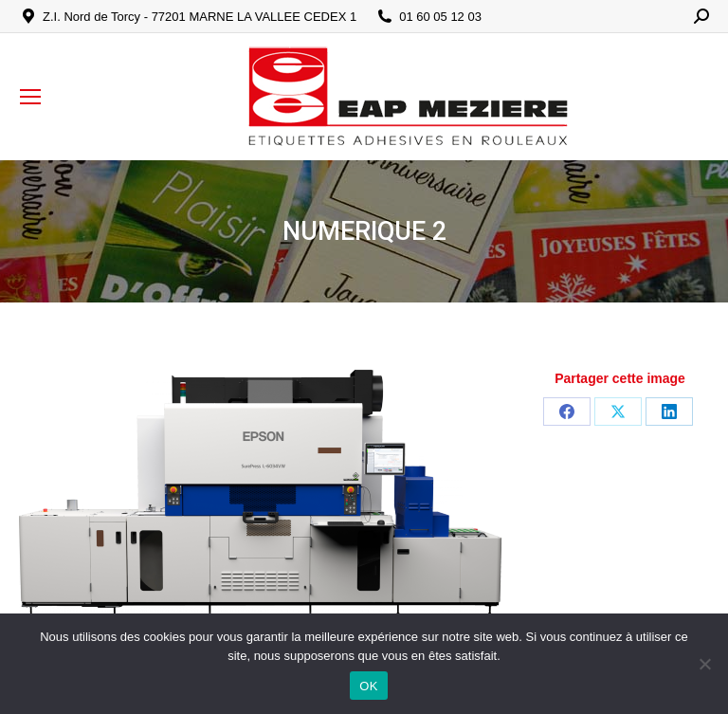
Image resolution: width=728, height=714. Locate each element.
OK (368, 686)
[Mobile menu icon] (30, 97)
